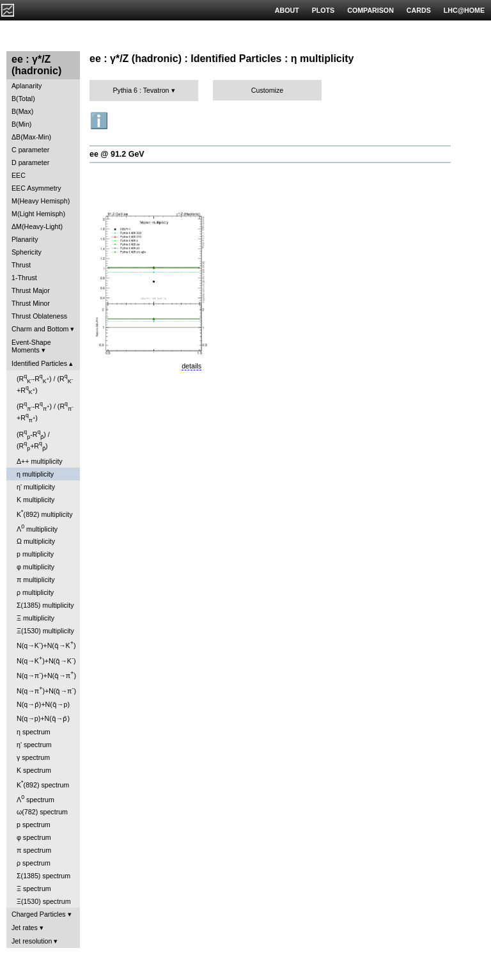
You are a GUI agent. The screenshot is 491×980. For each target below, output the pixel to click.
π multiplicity (35, 580)
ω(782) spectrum (42, 812)
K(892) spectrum (43, 784)
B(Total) (23, 99)
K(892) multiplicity (45, 513)
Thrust (21, 265)
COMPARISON (370, 10)
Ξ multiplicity (35, 618)
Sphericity (27, 252)
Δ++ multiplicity (40, 461)
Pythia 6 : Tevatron (141, 90)
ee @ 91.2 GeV (117, 154)
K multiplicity (35, 500)
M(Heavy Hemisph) (41, 201)
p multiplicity (35, 554)
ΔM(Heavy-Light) (37, 226)
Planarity (25, 239)
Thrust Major (31, 290)
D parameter (30, 162)
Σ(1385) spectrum (43, 876)
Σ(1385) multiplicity (45, 605)
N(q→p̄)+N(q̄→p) (43, 704)
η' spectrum (34, 745)
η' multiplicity (36, 487)
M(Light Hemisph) (38, 214)
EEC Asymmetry (36, 188)
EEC (19, 175)
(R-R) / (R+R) (45, 384)
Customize (267, 90)
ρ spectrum (34, 863)
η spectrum (34, 732)
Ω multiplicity (36, 541)
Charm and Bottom (40, 329)
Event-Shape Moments (31, 346)
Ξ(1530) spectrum (44, 901)
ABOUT (287, 10)
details (191, 366)
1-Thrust (24, 278)
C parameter (30, 150)
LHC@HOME (464, 10)
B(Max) (22, 111)
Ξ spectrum (34, 889)
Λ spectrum (35, 799)
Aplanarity (27, 86)
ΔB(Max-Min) (31, 137)
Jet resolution (32, 941)
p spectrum (34, 825)
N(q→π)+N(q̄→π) (46, 675)
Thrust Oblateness (39, 316)
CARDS (419, 10)
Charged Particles (39, 914)
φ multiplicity (35, 567)
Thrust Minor (31, 303)
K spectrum (34, 770)
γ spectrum (33, 757)
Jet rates (25, 928)
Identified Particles (39, 363)
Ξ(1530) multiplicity (45, 631)
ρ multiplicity (35, 592)
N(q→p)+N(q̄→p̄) (43, 718)
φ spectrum (34, 837)
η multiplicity (35, 474)
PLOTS (323, 10)
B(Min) (21, 124)
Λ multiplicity (37, 528)
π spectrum (34, 850)
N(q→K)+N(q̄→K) (46, 644)
